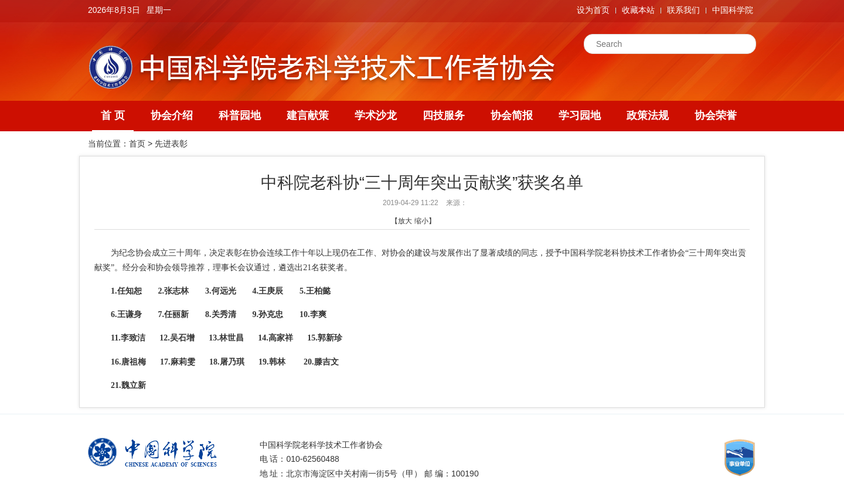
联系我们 (683, 10)
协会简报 (512, 115)
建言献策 (308, 115)
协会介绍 (172, 115)
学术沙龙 (376, 115)
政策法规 (648, 115)
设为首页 (593, 10)
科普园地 (240, 115)
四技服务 (444, 115)
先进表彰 (171, 144)
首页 (137, 144)
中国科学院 (733, 10)
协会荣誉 (716, 115)
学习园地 (580, 115)
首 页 (113, 115)
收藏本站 (638, 10)
